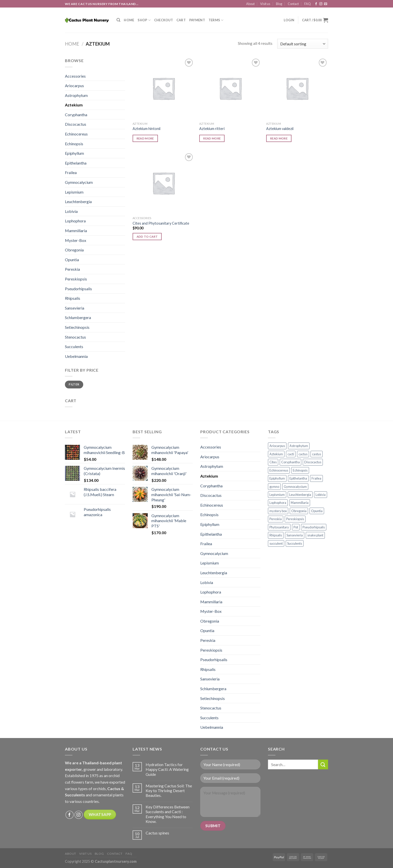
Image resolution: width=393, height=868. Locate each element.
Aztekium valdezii (280, 129)
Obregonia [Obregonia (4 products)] (299, 511)
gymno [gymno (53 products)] (274, 487)
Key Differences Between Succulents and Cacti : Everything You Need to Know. (168, 814)
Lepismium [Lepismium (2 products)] (277, 495)
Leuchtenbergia (78, 201)
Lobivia (71, 211)
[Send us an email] (326, 4)
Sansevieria (75, 308)
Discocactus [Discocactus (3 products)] (313, 462)
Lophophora (75, 221)
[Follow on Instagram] (321, 4)
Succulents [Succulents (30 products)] (295, 543)
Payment (197, 20)
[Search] (118, 20)
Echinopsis (74, 144)
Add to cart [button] (147, 237)
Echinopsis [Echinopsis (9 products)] (300, 470)
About (250, 4)
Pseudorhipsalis (78, 289)
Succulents (74, 346)
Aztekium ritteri (212, 129)
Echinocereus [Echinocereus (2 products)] (279, 470)
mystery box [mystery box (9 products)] (278, 511)
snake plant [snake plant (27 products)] (315, 535)
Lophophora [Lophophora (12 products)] (278, 503)
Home (129, 20)
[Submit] (323, 764)
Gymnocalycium (79, 182)
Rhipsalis (73, 298)
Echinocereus (76, 134)
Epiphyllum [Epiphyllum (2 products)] (277, 478)
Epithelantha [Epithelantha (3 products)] (298, 478)
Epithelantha (76, 163)
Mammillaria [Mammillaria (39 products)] (300, 503)
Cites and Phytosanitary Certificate (161, 223)
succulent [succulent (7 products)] (276, 543)
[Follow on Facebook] (316, 4)
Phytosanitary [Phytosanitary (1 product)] (279, 527)
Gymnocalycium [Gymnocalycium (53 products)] (295, 487)
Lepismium (74, 192)
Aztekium (74, 105)
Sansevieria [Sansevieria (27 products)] (295, 535)
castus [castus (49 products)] (317, 454)
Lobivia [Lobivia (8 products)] (321, 495)
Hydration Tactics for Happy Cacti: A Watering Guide (167, 769)
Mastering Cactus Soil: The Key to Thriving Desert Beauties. (169, 790)
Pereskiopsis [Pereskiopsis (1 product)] (295, 519)
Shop (144, 20)
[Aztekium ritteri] (230, 88)
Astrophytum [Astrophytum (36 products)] (299, 446)
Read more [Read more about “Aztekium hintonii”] (145, 138)
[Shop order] (303, 44)
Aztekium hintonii (146, 129)
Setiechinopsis (77, 327)
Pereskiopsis (76, 279)
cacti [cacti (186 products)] (291, 454)
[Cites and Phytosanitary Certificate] (164, 183)
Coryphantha (76, 115)
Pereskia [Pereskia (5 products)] (276, 519)
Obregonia (74, 250)
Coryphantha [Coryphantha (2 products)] (290, 462)
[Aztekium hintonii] (164, 88)
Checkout (164, 20)
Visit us (265, 4)
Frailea (71, 172)
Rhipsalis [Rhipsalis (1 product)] (276, 535)
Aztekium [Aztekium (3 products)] (276, 454)
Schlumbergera (78, 317)
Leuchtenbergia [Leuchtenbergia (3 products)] (300, 495)
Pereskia (72, 269)
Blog (279, 4)
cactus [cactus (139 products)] (303, 454)
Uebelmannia (76, 356)
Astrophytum (76, 95)
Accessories (75, 76)
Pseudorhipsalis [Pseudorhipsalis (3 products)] (314, 527)
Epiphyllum (74, 153)
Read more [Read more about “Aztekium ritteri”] (212, 138)
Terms (216, 20)
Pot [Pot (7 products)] (296, 527)
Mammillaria (76, 231)
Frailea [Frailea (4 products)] (316, 478)
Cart (181, 20)
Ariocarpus (74, 86)
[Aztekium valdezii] (297, 88)
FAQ (308, 4)
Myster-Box (76, 240)
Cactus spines (157, 833)
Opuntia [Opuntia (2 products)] (317, 511)
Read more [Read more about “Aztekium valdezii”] (279, 138)
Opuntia (72, 260)
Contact (293, 4)
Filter (74, 384)
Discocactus (76, 124)
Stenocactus (75, 337)
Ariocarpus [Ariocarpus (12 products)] (277, 446)
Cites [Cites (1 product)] (273, 462)
